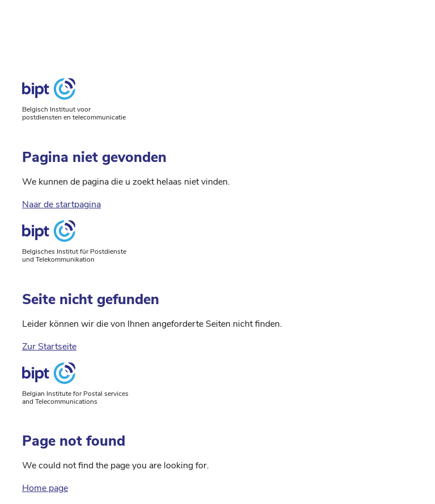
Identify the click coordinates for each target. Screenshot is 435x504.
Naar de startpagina (61, 204)
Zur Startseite (49, 347)
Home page (45, 488)
